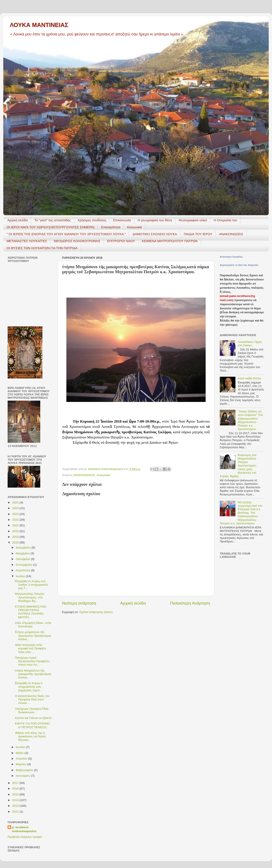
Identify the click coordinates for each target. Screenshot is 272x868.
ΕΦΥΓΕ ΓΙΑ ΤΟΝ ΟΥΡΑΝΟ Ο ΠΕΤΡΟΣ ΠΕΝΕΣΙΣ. (32, 725)
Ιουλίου (21, 576)
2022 (16, 520)
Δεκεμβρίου (24, 547)
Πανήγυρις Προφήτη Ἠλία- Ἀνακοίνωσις (32, 711)
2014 (16, 800)
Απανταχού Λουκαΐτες (231, 257)
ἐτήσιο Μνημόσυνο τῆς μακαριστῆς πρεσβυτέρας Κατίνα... (33, 674)
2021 (16, 525)
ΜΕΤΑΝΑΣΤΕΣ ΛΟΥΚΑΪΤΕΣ (27, 241)
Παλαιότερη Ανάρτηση (190, 603)
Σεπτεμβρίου (24, 565)
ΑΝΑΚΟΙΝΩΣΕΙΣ (231, 234)
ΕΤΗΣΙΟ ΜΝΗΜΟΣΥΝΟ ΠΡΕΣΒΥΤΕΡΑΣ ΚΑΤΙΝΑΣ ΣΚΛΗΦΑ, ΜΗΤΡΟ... (31, 612)
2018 (16, 542)
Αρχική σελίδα (18, 220)
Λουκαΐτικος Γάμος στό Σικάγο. (250, 344)
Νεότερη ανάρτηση (79, 603)
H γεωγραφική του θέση (155, 220)
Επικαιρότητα (111, 227)
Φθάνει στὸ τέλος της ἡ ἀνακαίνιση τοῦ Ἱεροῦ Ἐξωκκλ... (30, 736)
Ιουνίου (21, 747)
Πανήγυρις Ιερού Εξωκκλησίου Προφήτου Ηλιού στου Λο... (32, 661)
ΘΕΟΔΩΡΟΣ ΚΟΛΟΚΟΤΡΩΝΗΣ (77, 241)
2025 (16, 502)
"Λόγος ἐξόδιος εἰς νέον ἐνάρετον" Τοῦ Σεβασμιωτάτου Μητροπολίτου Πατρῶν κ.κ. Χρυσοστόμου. (250, 420)
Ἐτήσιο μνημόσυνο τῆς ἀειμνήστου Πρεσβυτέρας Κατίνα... (33, 636)
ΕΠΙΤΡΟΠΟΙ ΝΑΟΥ (121, 241)
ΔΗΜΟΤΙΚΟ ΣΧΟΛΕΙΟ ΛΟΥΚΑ (155, 234)
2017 (16, 783)
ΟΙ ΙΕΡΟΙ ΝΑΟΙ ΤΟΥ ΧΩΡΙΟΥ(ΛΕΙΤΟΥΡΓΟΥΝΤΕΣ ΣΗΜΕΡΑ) (50, 227)
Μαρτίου (22, 764)
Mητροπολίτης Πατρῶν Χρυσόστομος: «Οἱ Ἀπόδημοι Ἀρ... (30, 597)
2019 (16, 537)
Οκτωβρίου (23, 559)
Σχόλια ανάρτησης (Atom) (96, 612)
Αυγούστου (23, 570)
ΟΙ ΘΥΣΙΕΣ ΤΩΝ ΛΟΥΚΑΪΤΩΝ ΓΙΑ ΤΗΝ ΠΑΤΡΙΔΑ (42, 248)
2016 (16, 789)
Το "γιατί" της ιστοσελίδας (53, 220)
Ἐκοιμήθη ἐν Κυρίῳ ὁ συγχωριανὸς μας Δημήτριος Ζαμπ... (29, 687)
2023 (16, 514)
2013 (16, 806)
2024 (16, 508)
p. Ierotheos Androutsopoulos (24, 829)
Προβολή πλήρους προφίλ (25, 837)
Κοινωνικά (134, 227)
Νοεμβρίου (23, 553)
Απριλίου (22, 759)
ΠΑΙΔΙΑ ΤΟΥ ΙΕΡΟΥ (198, 234)
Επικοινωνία (122, 220)
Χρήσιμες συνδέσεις (92, 220)
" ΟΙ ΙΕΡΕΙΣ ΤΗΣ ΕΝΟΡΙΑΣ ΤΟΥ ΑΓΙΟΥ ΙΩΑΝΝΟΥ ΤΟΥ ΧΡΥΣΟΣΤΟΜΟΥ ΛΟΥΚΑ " (66, 234)
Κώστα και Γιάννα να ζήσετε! (33, 718)
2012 (16, 812)
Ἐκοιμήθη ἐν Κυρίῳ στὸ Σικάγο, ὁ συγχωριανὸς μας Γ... (32, 585)
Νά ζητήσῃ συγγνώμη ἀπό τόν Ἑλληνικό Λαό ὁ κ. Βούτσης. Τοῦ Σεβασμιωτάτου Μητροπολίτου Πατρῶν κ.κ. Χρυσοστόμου (241, 513)
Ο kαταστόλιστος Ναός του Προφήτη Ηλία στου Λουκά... (32, 699)
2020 (16, 531)
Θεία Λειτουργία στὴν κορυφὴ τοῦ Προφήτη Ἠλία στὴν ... (30, 648)
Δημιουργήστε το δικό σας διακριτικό (239, 265)
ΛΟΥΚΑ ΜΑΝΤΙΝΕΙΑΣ (39, 25)
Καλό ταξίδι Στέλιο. (250, 378)
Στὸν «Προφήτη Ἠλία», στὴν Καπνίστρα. (33, 625)
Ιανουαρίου (23, 776)
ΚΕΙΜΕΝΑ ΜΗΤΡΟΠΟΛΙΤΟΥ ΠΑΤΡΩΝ (170, 241)
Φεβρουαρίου (25, 770)
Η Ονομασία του (225, 220)
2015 (16, 794)
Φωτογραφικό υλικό (193, 220)
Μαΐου (20, 753)
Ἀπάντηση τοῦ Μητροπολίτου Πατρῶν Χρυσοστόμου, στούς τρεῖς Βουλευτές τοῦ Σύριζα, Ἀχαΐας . (238, 466)
